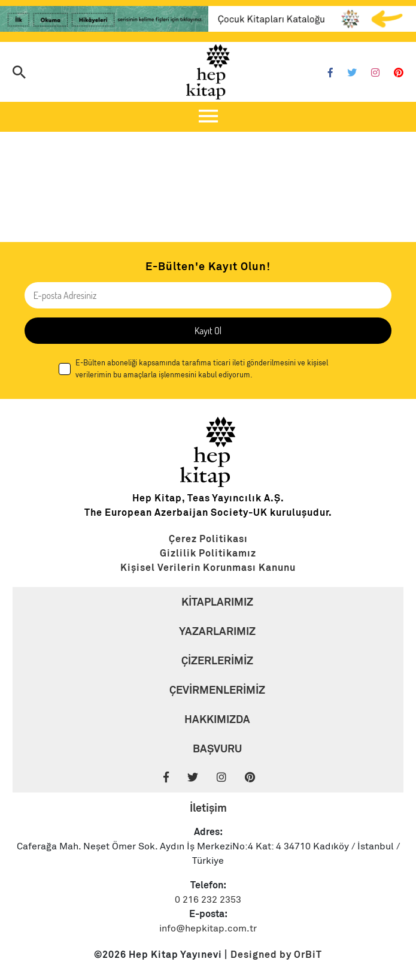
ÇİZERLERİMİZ (217, 660)
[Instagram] (375, 73)
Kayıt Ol (208, 331)
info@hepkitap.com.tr (208, 928)
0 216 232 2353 (208, 900)
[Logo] (208, 72)
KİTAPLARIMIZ (217, 602)
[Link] (104, 21)
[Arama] (19, 73)
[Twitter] (352, 73)
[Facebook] (330, 73)
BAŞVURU (217, 748)
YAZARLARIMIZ (217, 631)
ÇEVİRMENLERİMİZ (217, 690)
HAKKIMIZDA (217, 719)
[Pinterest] (399, 73)
